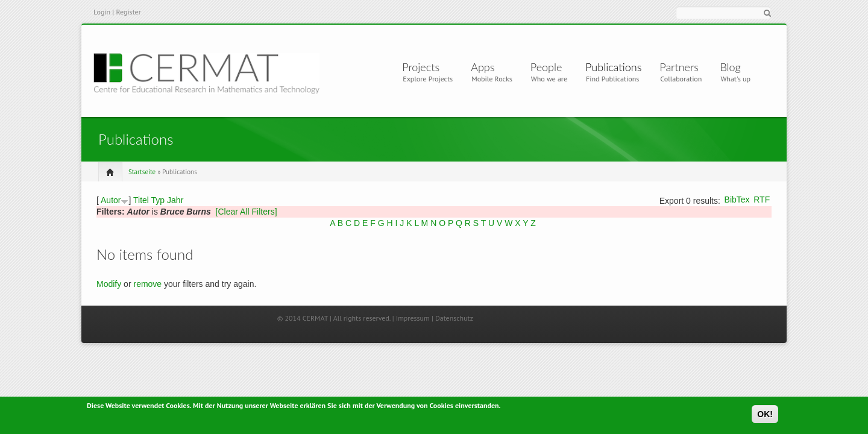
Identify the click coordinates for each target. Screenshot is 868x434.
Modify (109, 284)
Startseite (142, 172)
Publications (613, 67)
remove (147, 284)
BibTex (737, 200)
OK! (765, 416)
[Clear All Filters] (247, 212)
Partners (679, 67)
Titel (141, 200)
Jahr (175, 200)
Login (102, 12)
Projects (423, 67)
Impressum (413, 318)
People (546, 67)
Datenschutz (454, 318)
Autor (111, 200)
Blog (730, 67)
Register (128, 12)
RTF (762, 200)
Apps (487, 67)
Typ (158, 200)
